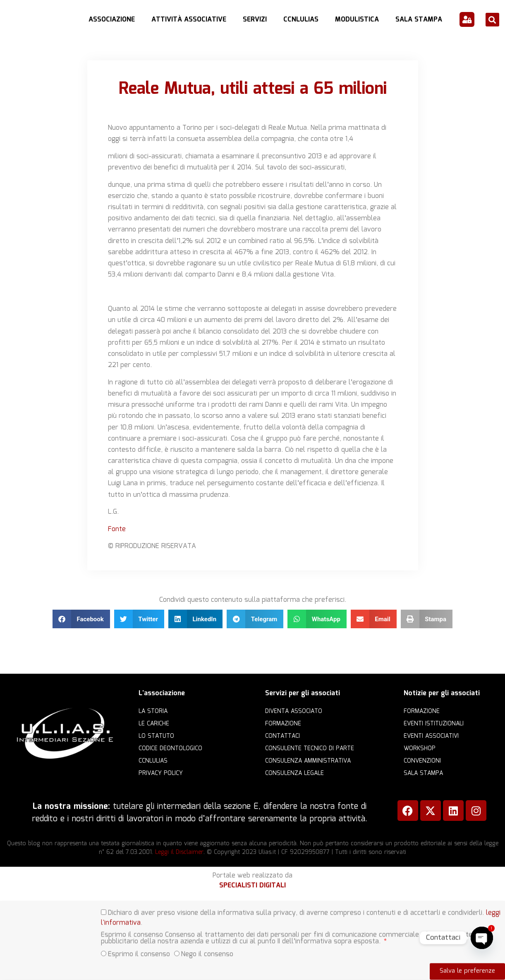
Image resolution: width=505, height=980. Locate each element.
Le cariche (154, 724)
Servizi (255, 20)
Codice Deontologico (170, 749)
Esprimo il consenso (139, 946)
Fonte (117, 529)
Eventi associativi (431, 736)
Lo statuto (156, 736)
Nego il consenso (207, 946)
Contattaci (282, 736)
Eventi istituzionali (434, 724)
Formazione (283, 724)
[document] (252, 941)
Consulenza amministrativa (308, 761)
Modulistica (357, 20)
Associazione (112, 20)
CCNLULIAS (301, 20)
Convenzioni (422, 761)
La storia (153, 711)
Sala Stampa (419, 20)
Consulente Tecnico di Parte (310, 749)
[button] (492, 20)
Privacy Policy (161, 773)
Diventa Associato (294, 711)
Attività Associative (189, 20)
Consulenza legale (294, 773)
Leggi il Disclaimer (179, 852)
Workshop (420, 749)
